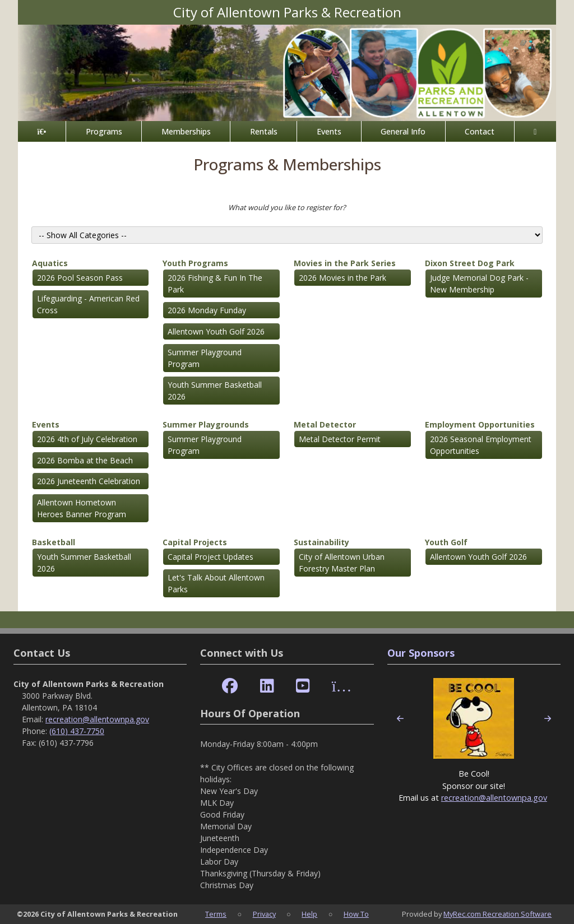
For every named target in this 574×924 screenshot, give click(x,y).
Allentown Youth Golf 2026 (216, 331)
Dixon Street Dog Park (470, 263)
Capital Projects (195, 542)
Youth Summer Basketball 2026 (215, 391)
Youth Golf (446, 542)
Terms (216, 914)
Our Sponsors (421, 653)
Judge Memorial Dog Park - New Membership (479, 284)
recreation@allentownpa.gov (97, 719)
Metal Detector (325, 424)
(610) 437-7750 (77, 731)
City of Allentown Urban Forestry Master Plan (342, 563)
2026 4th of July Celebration (87, 439)
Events (329, 131)
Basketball (54, 542)
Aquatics (50, 263)
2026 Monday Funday (207, 310)
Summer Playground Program (205, 358)
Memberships (186, 131)
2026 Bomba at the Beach (85, 460)
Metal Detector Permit (340, 439)
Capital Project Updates (210, 557)
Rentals (264, 131)
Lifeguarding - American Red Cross (88, 304)
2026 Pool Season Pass (80, 278)
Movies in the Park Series (345, 263)
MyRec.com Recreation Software (497, 914)
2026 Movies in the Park (342, 278)
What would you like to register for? (287, 207)
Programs (104, 131)
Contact (480, 131)
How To (356, 914)
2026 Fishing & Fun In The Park (215, 284)
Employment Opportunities (480, 424)
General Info (403, 131)
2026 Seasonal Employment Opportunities (481, 445)
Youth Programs (195, 263)
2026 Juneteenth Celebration (89, 481)
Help (309, 914)
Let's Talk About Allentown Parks (216, 583)
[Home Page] (42, 131)
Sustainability (321, 542)
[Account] (535, 131)
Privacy (264, 914)
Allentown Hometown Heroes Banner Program (82, 508)
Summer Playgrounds (206, 424)
